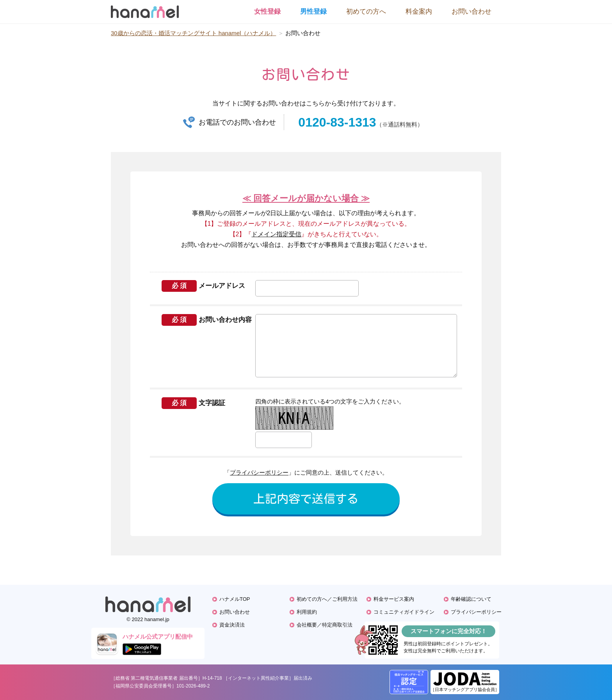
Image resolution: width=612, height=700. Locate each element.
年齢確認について (471, 599)
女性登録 (267, 12)
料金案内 (419, 12)
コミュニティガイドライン (404, 612)
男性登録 (313, 12)
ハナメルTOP (235, 599)
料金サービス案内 (394, 599)
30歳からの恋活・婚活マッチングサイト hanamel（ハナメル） (193, 33)
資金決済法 (232, 625)
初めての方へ (366, 12)
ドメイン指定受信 (276, 234)
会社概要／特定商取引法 (325, 625)
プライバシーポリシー (259, 472)
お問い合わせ (471, 12)
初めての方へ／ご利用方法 (327, 599)
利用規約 (307, 612)
